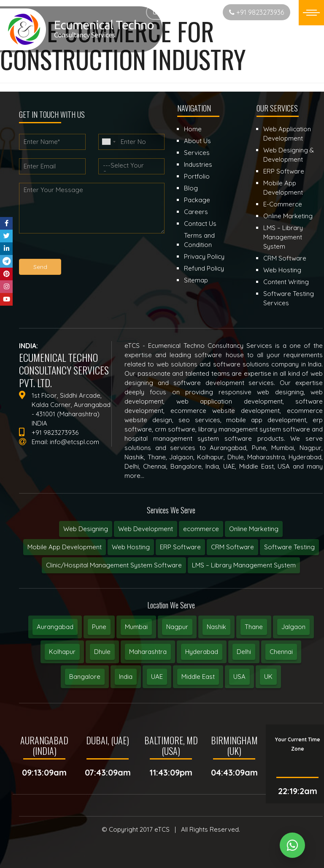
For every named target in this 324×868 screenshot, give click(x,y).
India (126, 677)
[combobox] (108, 142)
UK (268, 677)
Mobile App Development (65, 547)
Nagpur (177, 627)
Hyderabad (202, 652)
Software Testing (289, 547)
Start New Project (183, 12)
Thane (254, 627)
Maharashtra (148, 652)
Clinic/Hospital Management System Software (114, 565)
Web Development (146, 529)
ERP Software (180, 547)
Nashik (216, 627)
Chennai (281, 652)
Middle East (198, 677)
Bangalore (85, 677)
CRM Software (232, 547)
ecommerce (201, 529)
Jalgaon (293, 627)
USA (239, 677)
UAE (157, 677)
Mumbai (136, 627)
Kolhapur (62, 652)
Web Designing (86, 529)
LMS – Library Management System (244, 565)
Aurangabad (55, 627)
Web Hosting (131, 547)
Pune (99, 627)
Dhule (102, 652)
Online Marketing (254, 529)
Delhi (244, 652)
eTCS (162, 829)
